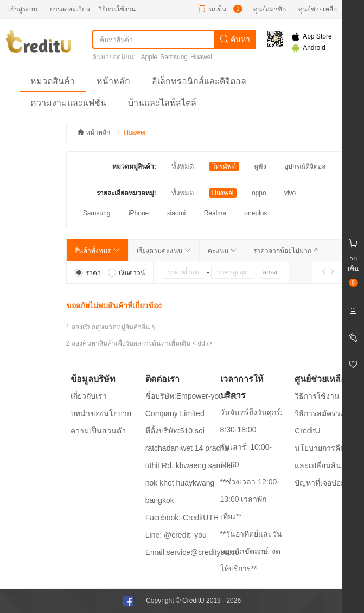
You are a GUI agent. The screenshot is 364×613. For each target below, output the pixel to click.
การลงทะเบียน (70, 9)
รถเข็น (217, 9)
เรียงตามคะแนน (164, 251)
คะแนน (222, 251)
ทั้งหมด (183, 166)
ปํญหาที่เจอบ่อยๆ (322, 483)
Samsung (174, 57)
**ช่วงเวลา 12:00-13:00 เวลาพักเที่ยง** (250, 499)
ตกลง (270, 272)
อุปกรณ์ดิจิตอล (305, 167)
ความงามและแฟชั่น (68, 103)
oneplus (256, 213)
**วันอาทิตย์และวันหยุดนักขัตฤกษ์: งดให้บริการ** (251, 551)
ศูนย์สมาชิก (270, 9)
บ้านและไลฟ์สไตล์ (162, 103)
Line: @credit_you (176, 535)
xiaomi (177, 213)
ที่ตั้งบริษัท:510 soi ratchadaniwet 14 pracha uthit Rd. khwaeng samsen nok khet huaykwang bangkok (190, 465)
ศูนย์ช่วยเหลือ (318, 9)
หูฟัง (260, 167)
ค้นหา (235, 39)
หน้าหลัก (113, 81)
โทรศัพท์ (224, 167)
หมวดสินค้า (53, 81)
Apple (149, 57)
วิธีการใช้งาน (117, 9)
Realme (215, 213)
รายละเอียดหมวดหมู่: (126, 193)
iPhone (139, 213)
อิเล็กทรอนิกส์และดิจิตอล (199, 81)
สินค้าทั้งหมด (97, 251)
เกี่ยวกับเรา (89, 396)
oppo (259, 193)
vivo (290, 193)
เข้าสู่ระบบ (23, 9)
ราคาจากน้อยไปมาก (286, 251)
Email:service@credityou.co (192, 552)
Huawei (201, 57)
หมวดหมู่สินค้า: (134, 167)
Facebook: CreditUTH (182, 518)
